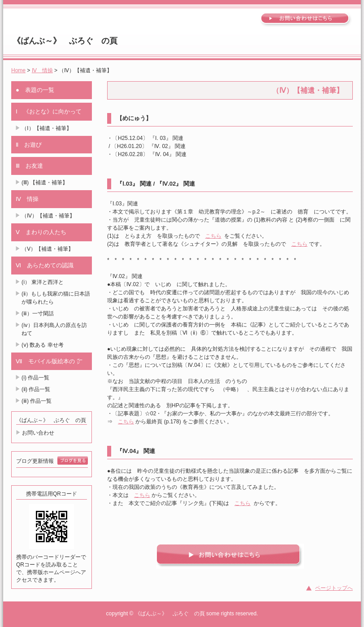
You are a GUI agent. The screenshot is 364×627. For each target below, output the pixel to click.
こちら (213, 236)
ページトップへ (334, 588)
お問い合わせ (38, 433)
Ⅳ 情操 (42, 70)
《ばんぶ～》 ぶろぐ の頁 (65, 41)
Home (18, 70)
